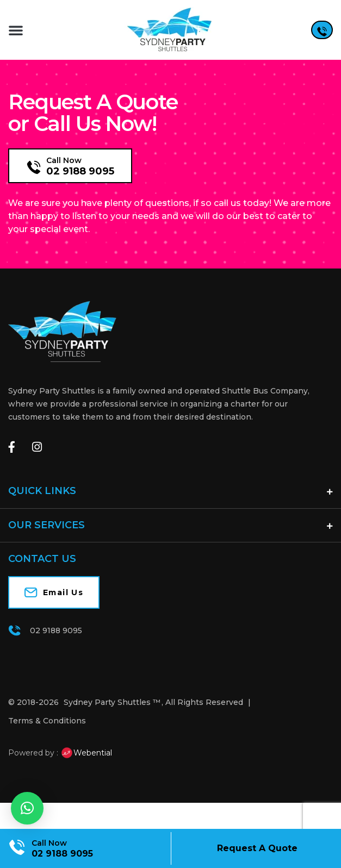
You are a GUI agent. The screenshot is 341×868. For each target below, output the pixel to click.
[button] (16, 30)
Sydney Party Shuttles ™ (112, 729)
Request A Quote (257, 848)
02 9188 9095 (80, 198)
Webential (86, 780)
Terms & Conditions (47, 748)
